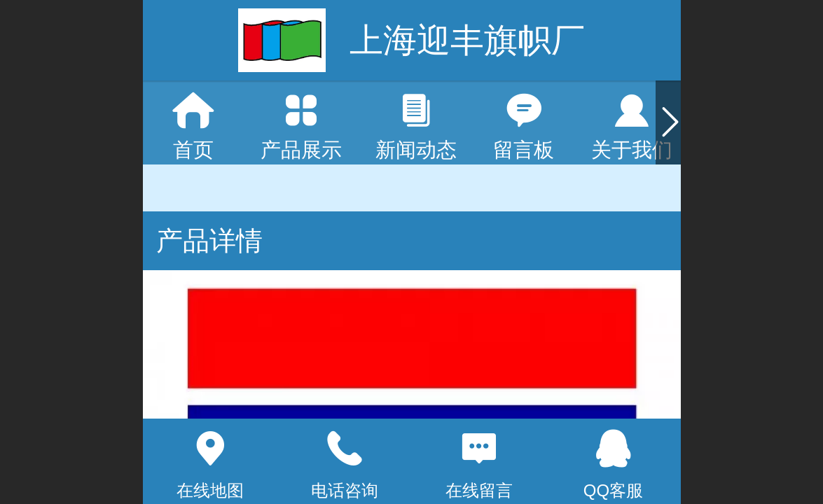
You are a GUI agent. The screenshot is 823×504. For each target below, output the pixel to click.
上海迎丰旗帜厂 (467, 40)
